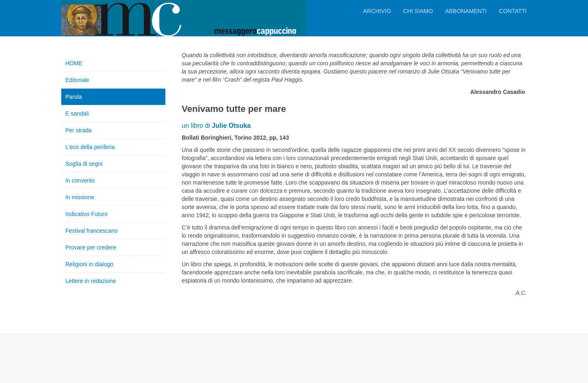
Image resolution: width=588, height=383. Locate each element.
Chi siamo (418, 11)
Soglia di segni (84, 164)
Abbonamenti (466, 11)
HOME (74, 63)
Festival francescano (91, 231)
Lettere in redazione (91, 281)
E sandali (77, 114)
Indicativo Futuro (87, 214)
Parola (73, 97)
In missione (80, 197)
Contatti (513, 11)
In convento (80, 180)
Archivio (377, 11)
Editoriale (77, 80)
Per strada (79, 130)
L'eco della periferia (90, 147)
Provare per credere (91, 247)
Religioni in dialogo (89, 264)
